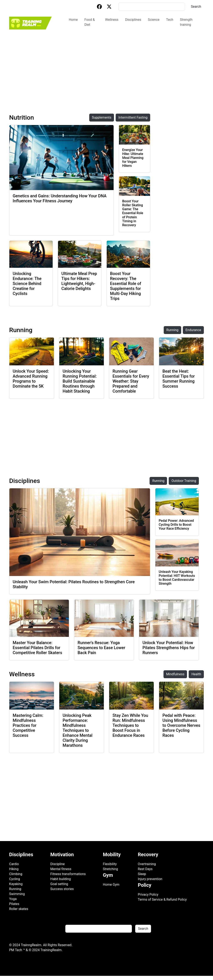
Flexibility (110, 864)
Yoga (13, 899)
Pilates (14, 904)
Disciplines (133, 20)
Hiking (14, 869)
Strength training (186, 22)
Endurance (193, 330)
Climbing (16, 874)
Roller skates (19, 909)
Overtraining (147, 864)
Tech (170, 20)
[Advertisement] (106, 61)
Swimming (17, 894)
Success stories (62, 889)
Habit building (61, 879)
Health (196, 674)
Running (172, 330)
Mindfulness (175, 674)
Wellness (112, 20)
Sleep (142, 874)
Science (154, 20)
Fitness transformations (68, 874)
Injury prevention (150, 879)
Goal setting (59, 884)
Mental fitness (61, 869)
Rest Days (145, 869)
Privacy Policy (148, 895)
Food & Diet (90, 22)
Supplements (102, 117)
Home (73, 20)
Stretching (111, 869)
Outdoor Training (184, 481)
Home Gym (111, 885)
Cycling (15, 879)
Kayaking (16, 884)
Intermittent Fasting (133, 117)
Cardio (14, 864)
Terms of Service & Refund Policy (162, 900)
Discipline (58, 864)
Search (196, 7)
